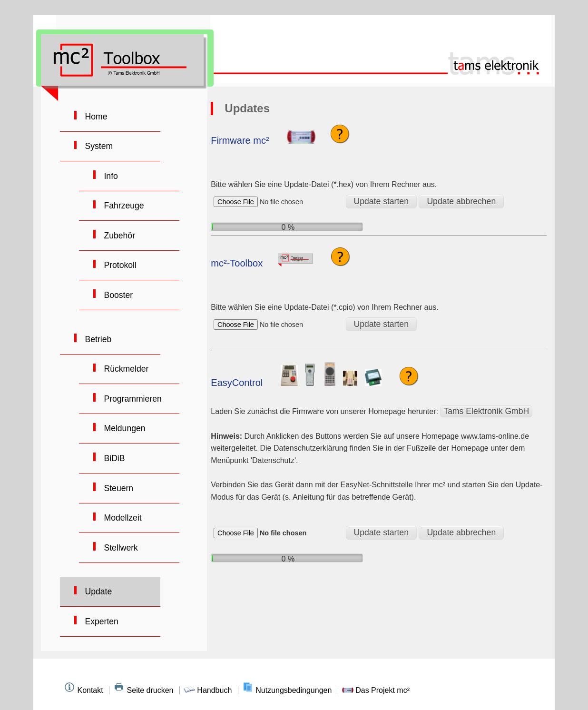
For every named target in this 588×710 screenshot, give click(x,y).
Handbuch (209, 690)
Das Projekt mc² (376, 690)
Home (95, 117)
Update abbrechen (461, 201)
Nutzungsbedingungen (288, 690)
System (98, 146)
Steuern (118, 488)
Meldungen (124, 428)
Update (98, 592)
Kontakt (84, 690)
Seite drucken (144, 690)
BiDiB (113, 458)
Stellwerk (120, 548)
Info (110, 176)
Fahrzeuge (123, 206)
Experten (101, 621)
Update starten (381, 201)
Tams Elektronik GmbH (486, 411)
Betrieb (97, 339)
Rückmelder (125, 369)
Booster (118, 295)
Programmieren (132, 399)
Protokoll (119, 265)
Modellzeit (122, 518)
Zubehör (118, 236)
